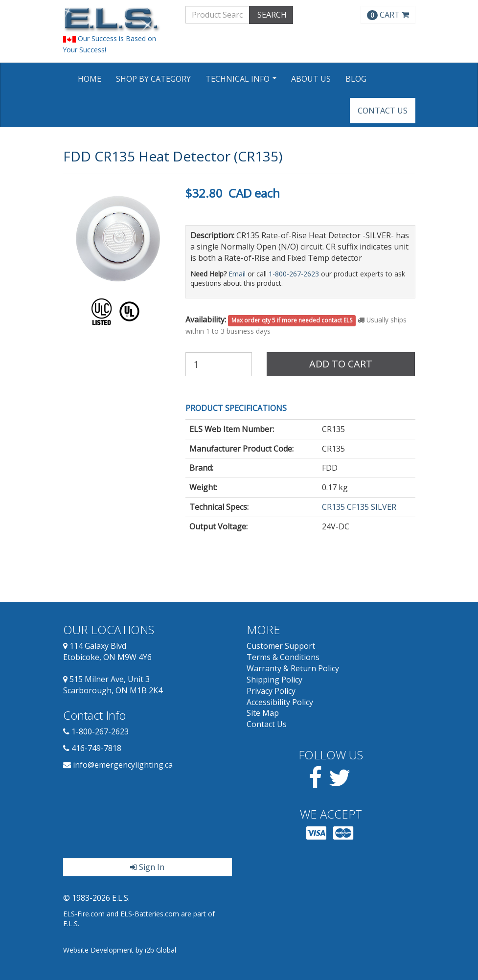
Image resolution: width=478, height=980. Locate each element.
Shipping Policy (274, 680)
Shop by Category (153, 79)
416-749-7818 (96, 748)
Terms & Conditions (283, 657)
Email (237, 274)
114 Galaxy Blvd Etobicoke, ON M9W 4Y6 (107, 651)
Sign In (147, 867)
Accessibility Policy (280, 702)
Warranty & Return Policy (293, 668)
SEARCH (271, 15)
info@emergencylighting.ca (123, 765)
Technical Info (242, 82)
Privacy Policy (271, 691)
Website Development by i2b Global (120, 950)
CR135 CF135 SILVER (359, 507)
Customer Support (281, 646)
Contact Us (383, 111)
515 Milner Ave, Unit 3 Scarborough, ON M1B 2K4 (113, 685)
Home (90, 79)
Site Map (263, 713)
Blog (356, 79)
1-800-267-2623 (294, 274)
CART (388, 15)
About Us (311, 79)
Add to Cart (341, 364)
